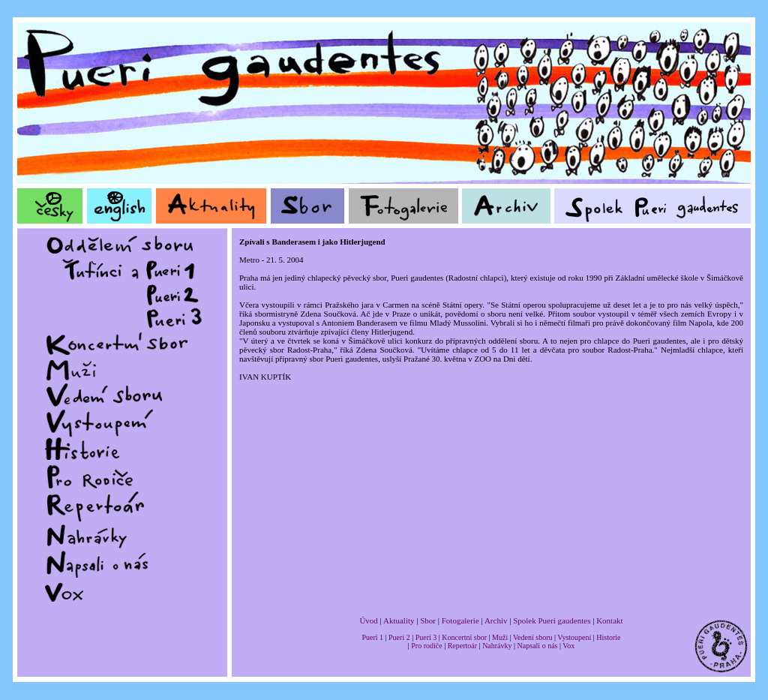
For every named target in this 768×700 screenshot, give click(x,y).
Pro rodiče (426, 646)
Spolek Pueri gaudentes (552, 620)
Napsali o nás (538, 646)
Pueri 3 (426, 637)
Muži (500, 637)
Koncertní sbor (464, 637)
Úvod (368, 620)
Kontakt (609, 620)
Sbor (428, 620)
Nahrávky (497, 646)
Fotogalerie (460, 620)
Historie (608, 637)
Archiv (496, 620)
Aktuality (399, 620)
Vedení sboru (533, 637)
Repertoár (462, 646)
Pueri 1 (372, 637)
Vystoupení (574, 637)
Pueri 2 (399, 637)
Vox (568, 646)
